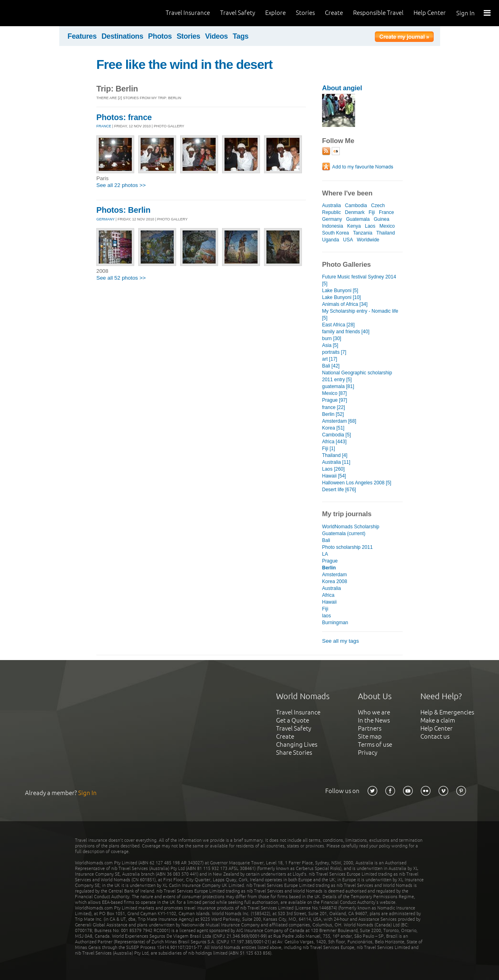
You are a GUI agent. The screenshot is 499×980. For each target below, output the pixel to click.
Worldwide (368, 240)
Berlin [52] (333, 414)
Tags (240, 36)
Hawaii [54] (334, 476)
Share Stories (294, 753)
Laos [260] (333, 469)
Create (334, 13)
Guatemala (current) (344, 534)
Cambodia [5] (336, 435)
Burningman (335, 623)
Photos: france (124, 117)
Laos (370, 226)
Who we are (374, 712)
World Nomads (42, 13)
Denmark (355, 212)
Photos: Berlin (123, 210)
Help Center (430, 13)
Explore (275, 13)
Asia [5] (330, 345)
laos (326, 616)
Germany (332, 219)
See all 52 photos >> (121, 278)
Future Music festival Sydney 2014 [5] (359, 280)
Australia (332, 206)
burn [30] (332, 338)
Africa (328, 595)
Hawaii (329, 602)
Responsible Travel (378, 13)
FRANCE (104, 126)
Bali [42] (331, 366)
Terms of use (375, 744)
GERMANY (105, 219)
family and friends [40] (346, 332)
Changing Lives (297, 744)
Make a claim (438, 720)
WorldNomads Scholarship (351, 527)
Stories (305, 13)
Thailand (386, 233)
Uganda (331, 240)
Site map (370, 736)
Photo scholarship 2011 (347, 547)
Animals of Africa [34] (345, 304)
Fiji (372, 212)
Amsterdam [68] (339, 421)
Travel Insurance (188, 13)
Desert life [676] (339, 490)
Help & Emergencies (447, 712)
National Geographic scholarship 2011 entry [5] (357, 376)
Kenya (354, 226)
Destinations (123, 36)
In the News (374, 720)
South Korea (336, 233)
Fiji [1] (329, 448)
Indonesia (333, 226)
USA (348, 240)
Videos (217, 36)
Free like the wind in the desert (184, 64)
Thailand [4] (335, 455)
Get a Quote (293, 720)
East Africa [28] (338, 325)
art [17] (330, 359)
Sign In (466, 13)
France (386, 212)
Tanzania (363, 233)
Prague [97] (335, 400)
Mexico (387, 226)
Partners (370, 728)
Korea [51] (333, 428)
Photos (160, 36)
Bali (326, 540)
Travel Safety (238, 13)
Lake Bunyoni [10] (341, 297)
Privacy (368, 753)
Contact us (435, 736)
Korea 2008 (335, 581)
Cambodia (356, 206)
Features (82, 36)
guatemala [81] (338, 386)
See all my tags (340, 641)
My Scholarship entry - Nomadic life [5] (360, 315)
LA (325, 554)
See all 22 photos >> (121, 185)
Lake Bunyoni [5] (340, 291)
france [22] (334, 407)
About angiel (342, 88)
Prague (330, 561)
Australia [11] (336, 462)
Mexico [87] (334, 393)
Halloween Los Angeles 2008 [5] (357, 483)
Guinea (382, 219)
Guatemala (358, 219)
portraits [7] (334, 352)
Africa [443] (334, 442)
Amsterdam (334, 575)
